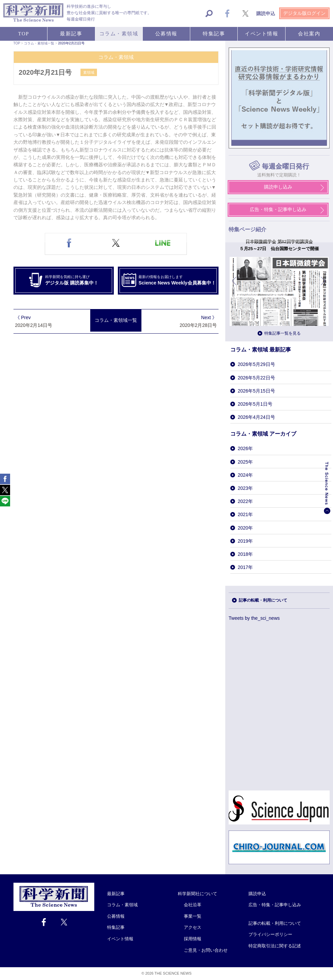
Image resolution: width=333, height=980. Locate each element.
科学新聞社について (197, 894)
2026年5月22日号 (256, 378)
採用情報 (193, 939)
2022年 (245, 501)
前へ (235, 286)
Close (100, 885)
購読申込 (257, 894)
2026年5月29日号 (256, 364)
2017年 (245, 567)
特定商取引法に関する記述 (275, 946)
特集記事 (116, 927)
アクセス (193, 927)
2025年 (245, 462)
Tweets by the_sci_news (254, 618)
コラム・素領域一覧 (116, 320)
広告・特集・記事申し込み (275, 905)
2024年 (245, 475)
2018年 (245, 554)
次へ (324, 286)
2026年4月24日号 (256, 417)
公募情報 (116, 916)
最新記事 (116, 894)
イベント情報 (120, 939)
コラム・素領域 (122, 905)
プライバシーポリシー (270, 934)
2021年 (245, 514)
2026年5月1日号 (255, 404)
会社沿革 (193, 905)
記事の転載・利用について (263, 600)
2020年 (245, 528)
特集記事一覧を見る (282, 333)
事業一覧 (193, 916)
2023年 (245, 488)
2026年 (245, 448)
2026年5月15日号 (256, 391)
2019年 (245, 541)
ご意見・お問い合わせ (206, 950)
